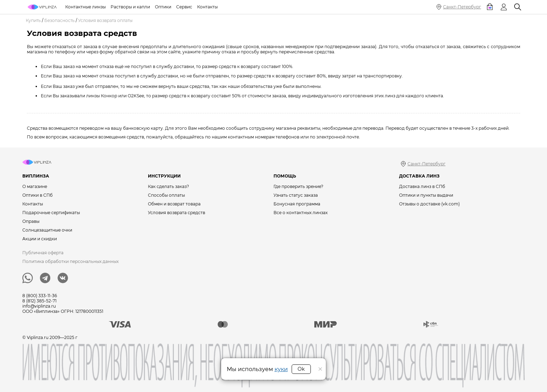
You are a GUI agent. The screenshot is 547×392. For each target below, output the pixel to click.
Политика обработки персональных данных (70, 261)
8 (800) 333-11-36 (40, 296)
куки (281, 369)
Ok (301, 369)
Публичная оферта (43, 253)
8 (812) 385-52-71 (39, 301)
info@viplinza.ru (39, 306)
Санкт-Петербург (462, 7)
